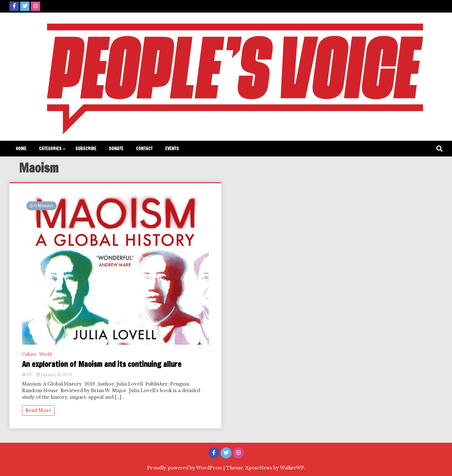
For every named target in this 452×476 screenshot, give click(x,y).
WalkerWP (292, 468)
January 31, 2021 (54, 375)
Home (21, 149)
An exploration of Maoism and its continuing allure (102, 364)
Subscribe (86, 149)
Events (172, 149)
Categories (50, 149)
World (45, 354)
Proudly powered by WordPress (185, 468)
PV (28, 375)
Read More (38, 410)
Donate (116, 149)
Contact (144, 149)
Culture (29, 354)
